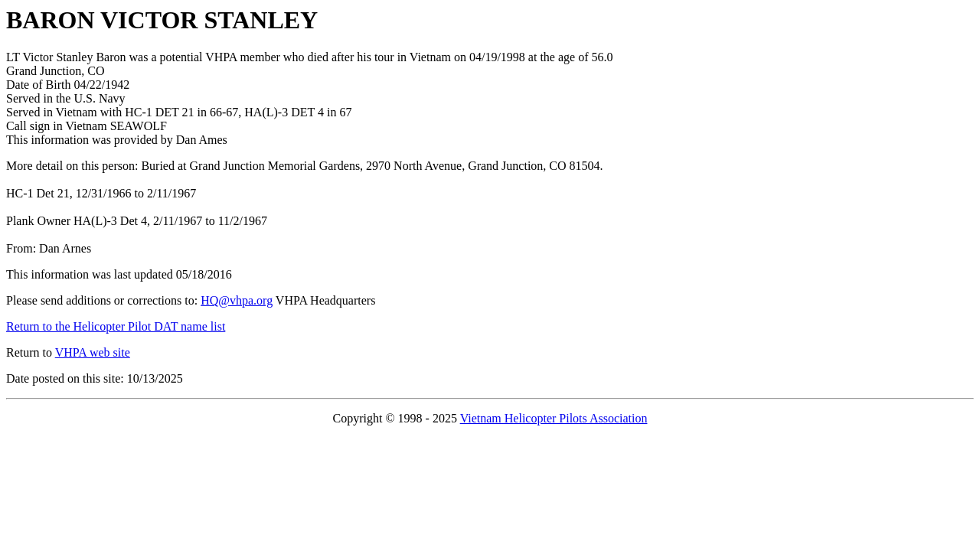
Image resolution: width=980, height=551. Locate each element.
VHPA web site (93, 352)
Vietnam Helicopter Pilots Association (554, 418)
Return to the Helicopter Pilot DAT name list (116, 326)
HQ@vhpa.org (237, 300)
